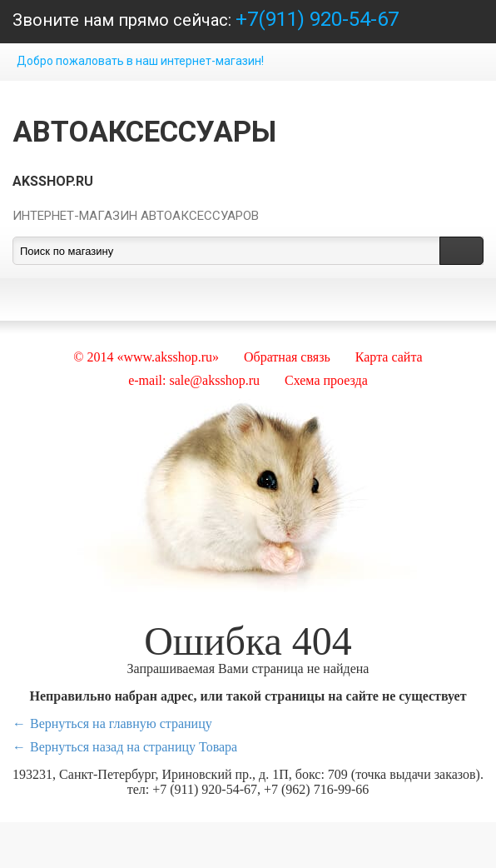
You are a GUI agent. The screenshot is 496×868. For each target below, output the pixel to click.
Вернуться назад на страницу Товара (134, 747)
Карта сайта (389, 357)
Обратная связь (287, 357)
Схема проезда (326, 380)
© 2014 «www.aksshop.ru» (146, 357)
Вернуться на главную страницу (121, 723)
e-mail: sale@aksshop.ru (194, 380)
